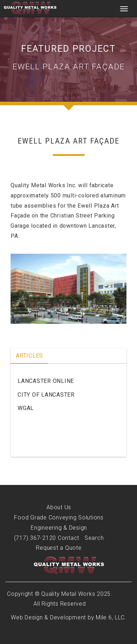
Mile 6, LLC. (111, 617)
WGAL (26, 408)
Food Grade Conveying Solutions (59, 517)
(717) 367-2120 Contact (47, 538)
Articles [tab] (29, 356)
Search (94, 538)
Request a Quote (59, 548)
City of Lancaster (46, 395)
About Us (59, 507)
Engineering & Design (59, 528)
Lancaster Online (46, 381)
